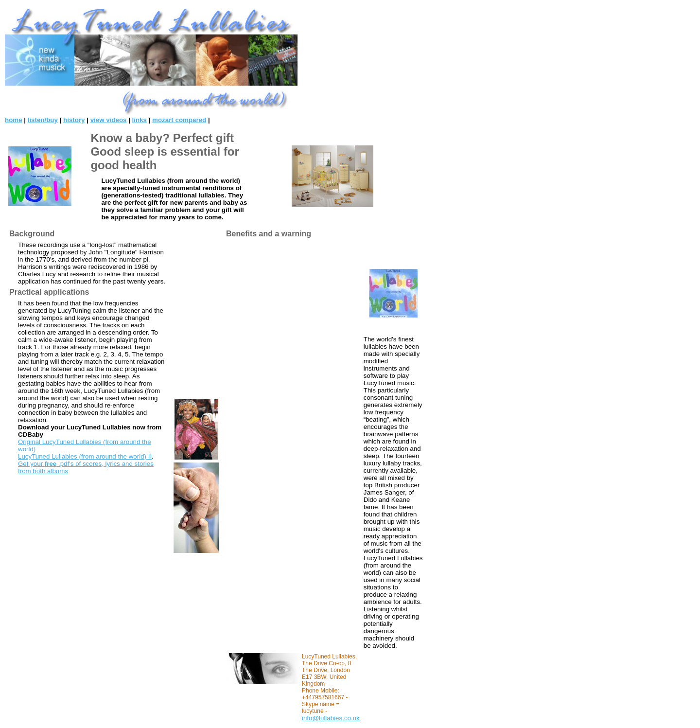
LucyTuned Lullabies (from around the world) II (85, 456)
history (74, 120)
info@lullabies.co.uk (331, 718)
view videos (109, 120)
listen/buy (43, 120)
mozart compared (179, 120)
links (140, 120)
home (14, 120)
